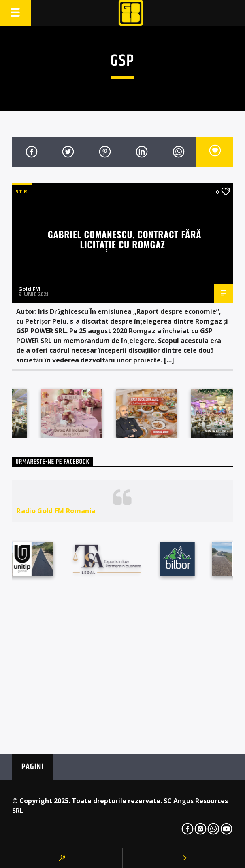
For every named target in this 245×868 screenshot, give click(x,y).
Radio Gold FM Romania (56, 511)
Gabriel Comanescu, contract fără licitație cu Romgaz (125, 239)
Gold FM (29, 289)
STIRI (22, 191)
